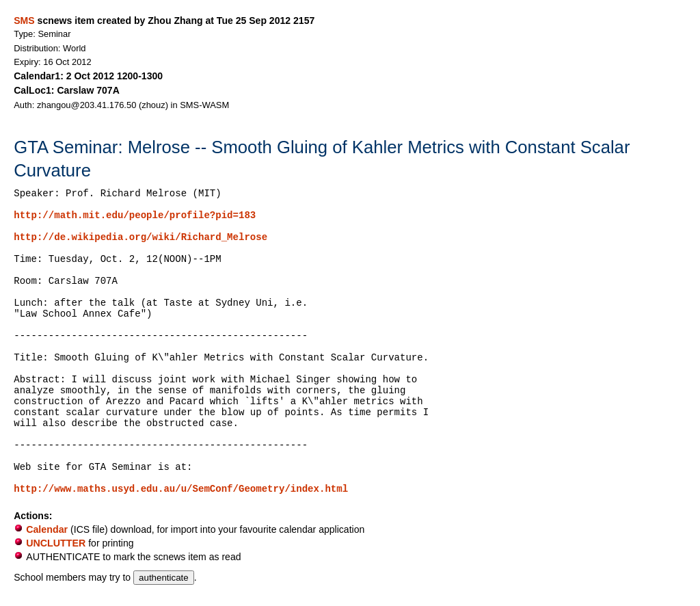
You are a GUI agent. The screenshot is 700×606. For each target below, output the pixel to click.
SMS (24, 21)
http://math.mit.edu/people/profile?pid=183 (135, 215)
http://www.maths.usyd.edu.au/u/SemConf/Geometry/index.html (181, 489)
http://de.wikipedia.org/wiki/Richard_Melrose (140, 237)
